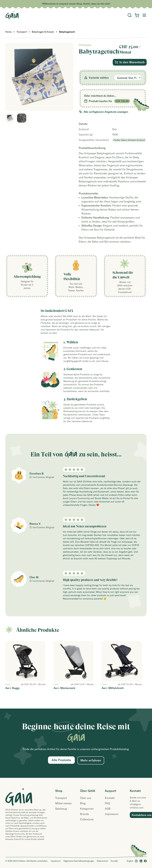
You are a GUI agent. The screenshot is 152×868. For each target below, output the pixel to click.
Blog (83, 803)
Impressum (112, 814)
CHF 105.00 (122, 101)
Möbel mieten (63, 803)
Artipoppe (85, 45)
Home (8, 32)
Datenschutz (102, 861)
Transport (22, 32)
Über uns (86, 798)
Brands (84, 814)
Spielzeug (61, 809)
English (130, 861)
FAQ (107, 803)
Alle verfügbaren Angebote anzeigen (103, 112)
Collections (87, 819)
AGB (108, 809)
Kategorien (87, 809)
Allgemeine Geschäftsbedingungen (79, 861)
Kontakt (110, 798)
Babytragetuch (67, 32)
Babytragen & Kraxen (43, 32)
